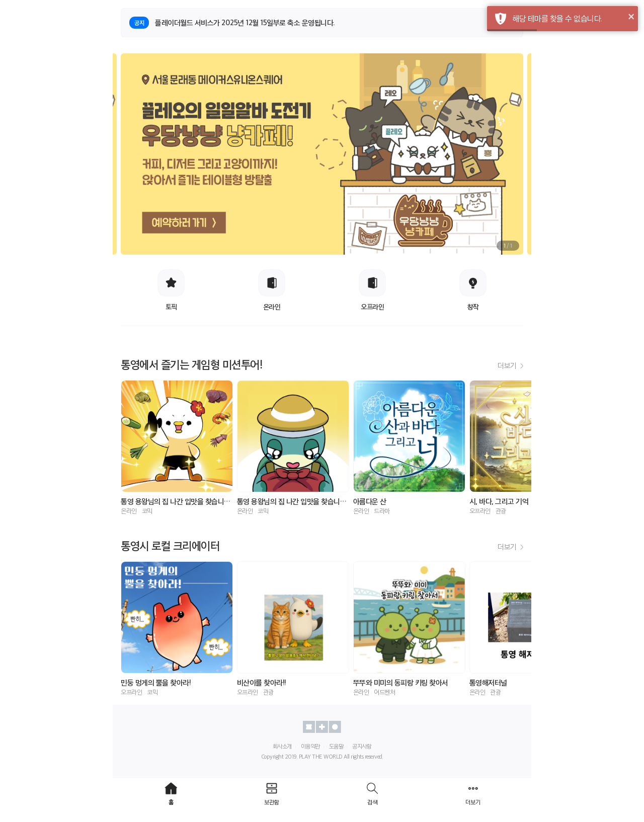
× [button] (631, 16)
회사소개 (282, 746)
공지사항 (362, 746)
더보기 (510, 365)
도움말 (336, 746)
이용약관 (310, 746)
